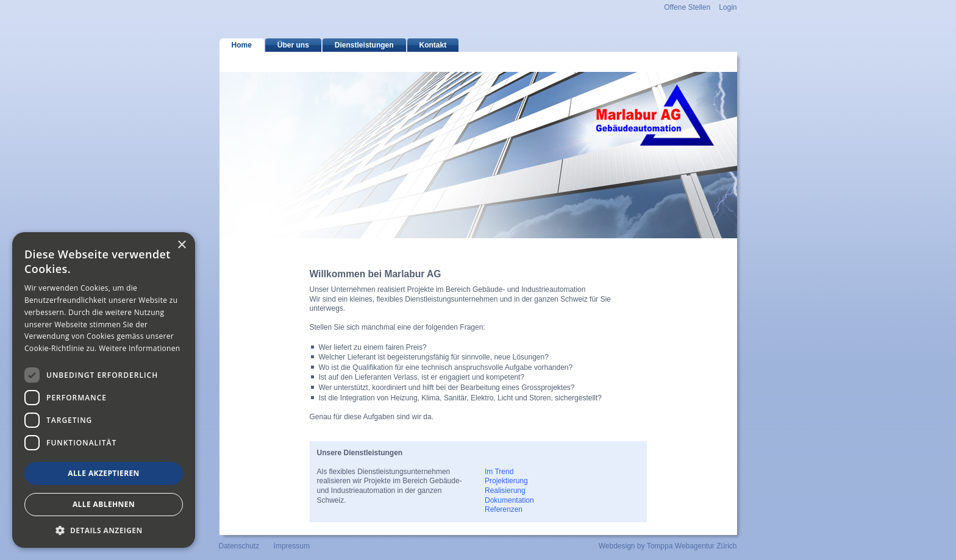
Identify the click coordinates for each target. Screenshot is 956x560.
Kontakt (433, 45)
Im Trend (499, 472)
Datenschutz (239, 546)
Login (728, 7)
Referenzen (504, 509)
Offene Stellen (687, 7)
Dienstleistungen (364, 45)
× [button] (181, 245)
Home (242, 45)
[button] (104, 530)
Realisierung (505, 491)
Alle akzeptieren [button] (104, 473)
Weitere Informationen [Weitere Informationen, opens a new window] (140, 348)
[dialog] (104, 390)
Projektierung (506, 481)
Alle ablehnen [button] (104, 504)
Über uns (293, 45)
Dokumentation (509, 500)
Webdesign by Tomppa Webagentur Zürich (668, 546)
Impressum (292, 546)
